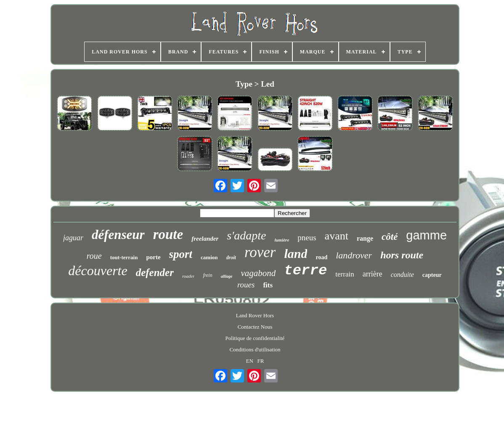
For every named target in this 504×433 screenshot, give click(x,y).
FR (261, 361)
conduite (402, 275)
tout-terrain (124, 257)
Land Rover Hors (255, 315)
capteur (432, 275)
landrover (354, 255)
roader (188, 276)
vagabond (258, 273)
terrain (345, 274)
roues (246, 285)
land (296, 254)
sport (181, 254)
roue (94, 256)
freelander (205, 239)
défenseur (118, 235)
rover (260, 252)
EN (249, 361)
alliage (227, 276)
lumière (282, 240)
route (168, 234)
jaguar (73, 238)
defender (155, 272)
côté (390, 237)
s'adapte (246, 235)
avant (337, 236)
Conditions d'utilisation (255, 349)
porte (153, 257)
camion (209, 257)
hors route (402, 255)
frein (207, 275)
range (365, 238)
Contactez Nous (255, 327)
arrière (373, 274)
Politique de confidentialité (255, 338)
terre (305, 271)
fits (268, 285)
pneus (307, 238)
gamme (426, 235)
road (321, 257)
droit (231, 258)
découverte (98, 271)
